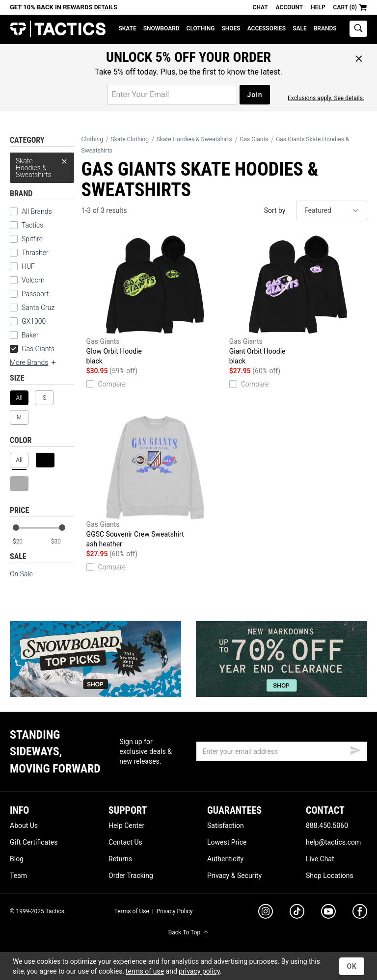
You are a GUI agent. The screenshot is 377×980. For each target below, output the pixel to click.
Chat (260, 7)
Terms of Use (132, 911)
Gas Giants (32, 349)
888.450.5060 (327, 825)
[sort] (332, 210)
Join (255, 95)
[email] (282, 751)
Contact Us (125, 842)
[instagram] (266, 913)
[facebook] (360, 913)
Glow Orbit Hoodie (155, 299)
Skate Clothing (130, 139)
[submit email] (355, 749)
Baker (30, 335)
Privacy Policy (175, 911)
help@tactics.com (333, 842)
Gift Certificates (34, 842)
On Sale (21, 574)
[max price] (62, 542)
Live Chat (320, 859)
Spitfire (32, 239)
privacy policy (199, 971)
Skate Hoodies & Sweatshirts (42, 166)
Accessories (267, 28)
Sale (300, 28)
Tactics (58, 29)
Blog (17, 859)
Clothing (201, 28)
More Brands (33, 362)
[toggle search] (358, 29)
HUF (28, 266)
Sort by (275, 210)
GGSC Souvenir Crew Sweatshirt (155, 482)
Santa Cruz (38, 308)
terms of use (145, 971)
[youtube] (328, 913)
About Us (24, 825)
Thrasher (35, 253)
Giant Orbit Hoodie (298, 299)
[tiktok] (297, 913)
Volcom (33, 280)
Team (18, 876)
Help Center (126, 825)
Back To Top (188, 932)
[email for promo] (172, 95)
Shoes (231, 28)
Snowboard (162, 28)
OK (352, 966)
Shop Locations (330, 876)
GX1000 (34, 321)
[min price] (24, 542)
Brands (325, 28)
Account (289, 7)
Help (318, 7)
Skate (127, 28)
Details (106, 7)
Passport (35, 294)
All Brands (37, 211)
